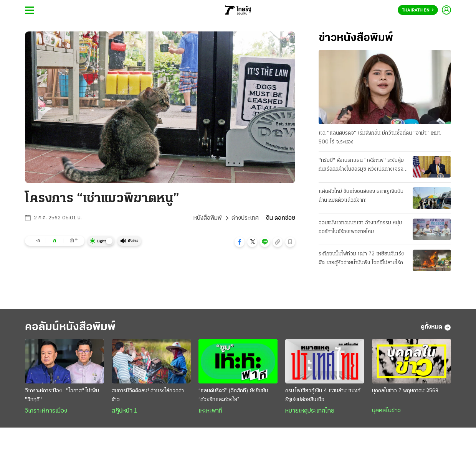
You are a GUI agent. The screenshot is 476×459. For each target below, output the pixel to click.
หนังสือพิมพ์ (207, 218)
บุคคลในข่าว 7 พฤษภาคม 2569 (405, 391)
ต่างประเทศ (245, 218)
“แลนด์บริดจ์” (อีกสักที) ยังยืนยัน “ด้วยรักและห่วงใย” (233, 395)
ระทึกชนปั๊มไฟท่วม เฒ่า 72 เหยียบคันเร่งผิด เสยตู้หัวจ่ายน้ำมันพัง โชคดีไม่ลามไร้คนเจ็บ (362, 259)
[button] (240, 242)
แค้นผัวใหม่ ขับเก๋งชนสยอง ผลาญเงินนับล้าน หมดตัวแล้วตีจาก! (361, 196)
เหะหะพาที (210, 411)
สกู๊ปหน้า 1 (124, 411)
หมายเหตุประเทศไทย (310, 411)
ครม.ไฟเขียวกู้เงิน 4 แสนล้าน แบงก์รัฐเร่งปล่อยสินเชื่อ (323, 395)
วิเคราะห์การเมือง (46, 411)
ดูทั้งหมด (436, 327)
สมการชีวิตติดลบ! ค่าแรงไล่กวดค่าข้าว (148, 395)
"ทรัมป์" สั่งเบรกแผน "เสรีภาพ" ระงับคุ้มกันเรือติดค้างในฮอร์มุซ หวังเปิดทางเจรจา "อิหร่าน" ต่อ (362, 166)
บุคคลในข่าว (386, 411)
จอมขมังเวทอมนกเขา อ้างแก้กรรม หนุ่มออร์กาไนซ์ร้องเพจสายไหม (360, 227)
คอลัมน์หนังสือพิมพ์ (70, 327)
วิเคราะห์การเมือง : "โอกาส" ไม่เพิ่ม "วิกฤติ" (62, 395)
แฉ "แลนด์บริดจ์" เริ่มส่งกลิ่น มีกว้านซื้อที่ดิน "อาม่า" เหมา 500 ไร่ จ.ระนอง (380, 138)
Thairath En (418, 10)
